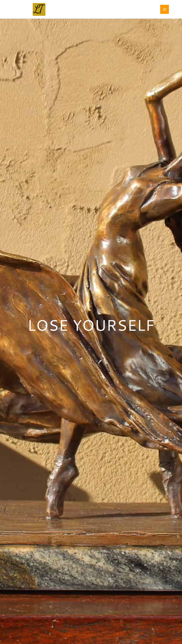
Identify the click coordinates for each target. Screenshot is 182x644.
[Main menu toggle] (165, 9)
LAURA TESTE (67, 7)
